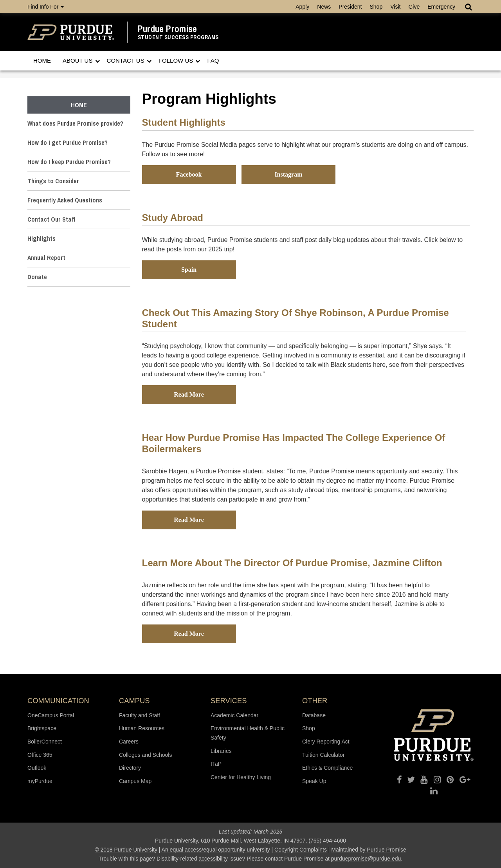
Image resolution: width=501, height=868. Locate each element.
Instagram (288, 174)
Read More (189, 394)
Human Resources (142, 728)
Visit (395, 7)
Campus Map (135, 781)
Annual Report (46, 258)
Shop (376, 7)
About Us (78, 60)
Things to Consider (53, 181)
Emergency (441, 7)
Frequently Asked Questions (65, 200)
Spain (189, 270)
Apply (302, 7)
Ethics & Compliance (327, 768)
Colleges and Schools (145, 755)
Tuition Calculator (323, 755)
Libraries (221, 751)
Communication (58, 701)
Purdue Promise (168, 29)
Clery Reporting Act (326, 742)
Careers (129, 742)
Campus (134, 701)
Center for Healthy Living (241, 777)
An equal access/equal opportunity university (216, 850)
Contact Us (126, 60)
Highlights (41, 238)
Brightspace (42, 728)
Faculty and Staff (140, 715)
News (324, 7)
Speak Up (314, 781)
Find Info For (46, 7)
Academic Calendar (234, 715)
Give (414, 7)
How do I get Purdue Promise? (68, 143)
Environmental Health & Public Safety (248, 733)
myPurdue (40, 781)
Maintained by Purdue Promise (369, 850)
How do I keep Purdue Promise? (69, 162)
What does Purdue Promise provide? (75, 123)
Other (315, 701)
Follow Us (177, 60)
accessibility (213, 859)
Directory (130, 768)
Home (42, 60)
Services (229, 701)
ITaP (216, 764)
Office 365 (40, 755)
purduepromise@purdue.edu (366, 859)
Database (314, 715)
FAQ (213, 60)
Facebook (189, 174)
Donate (37, 277)
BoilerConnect (45, 742)
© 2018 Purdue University (126, 850)
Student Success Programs (178, 37)
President (350, 7)
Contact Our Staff (51, 219)
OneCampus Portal (51, 715)
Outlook (37, 768)
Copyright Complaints (301, 850)
